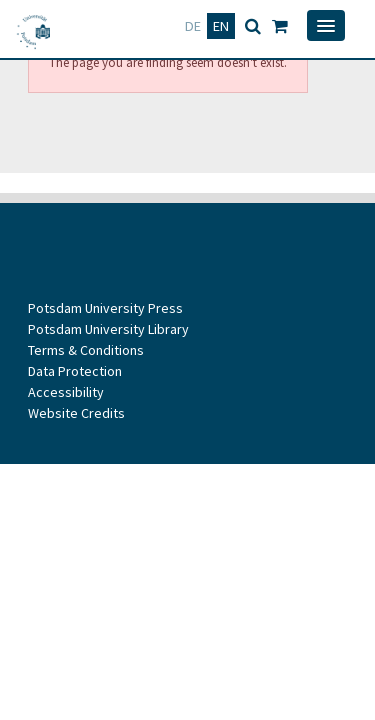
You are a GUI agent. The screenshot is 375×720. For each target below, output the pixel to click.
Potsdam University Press (105, 308)
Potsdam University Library (108, 329)
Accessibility (66, 392)
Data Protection (75, 371)
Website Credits (76, 413)
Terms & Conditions (86, 350)
